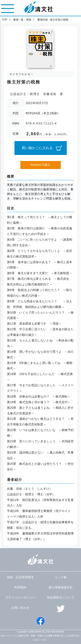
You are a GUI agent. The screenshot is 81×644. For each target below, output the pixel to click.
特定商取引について (61, 597)
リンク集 (61, 577)
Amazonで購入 (40, 165)
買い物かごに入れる (37, 148)
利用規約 (20, 587)
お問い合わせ (20, 608)
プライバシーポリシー (20, 597)
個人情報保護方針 (61, 587)
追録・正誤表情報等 (20, 577)
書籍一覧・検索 (22, 20)
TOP (5, 20)
